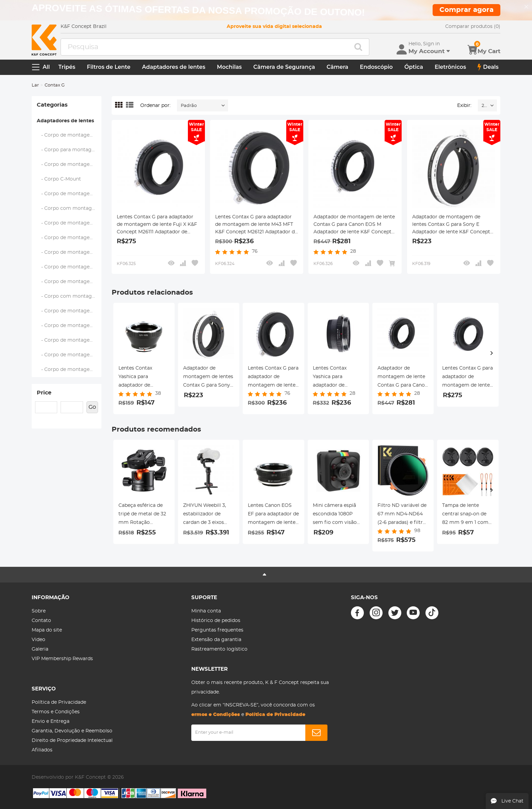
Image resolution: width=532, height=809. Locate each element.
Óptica (414, 67)
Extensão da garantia (216, 640)
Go (92, 407)
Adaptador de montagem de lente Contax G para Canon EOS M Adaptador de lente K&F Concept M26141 (354, 225)
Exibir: (464, 106)
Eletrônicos (450, 67)
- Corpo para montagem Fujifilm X (69, 150)
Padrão (189, 106)
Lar (35, 85)
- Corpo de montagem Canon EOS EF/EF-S (69, 311)
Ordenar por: (155, 106)
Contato (41, 621)
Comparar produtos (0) (473, 27)
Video (38, 640)
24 (484, 106)
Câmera (338, 67)
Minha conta (206, 611)
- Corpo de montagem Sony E (69, 355)
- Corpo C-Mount (59, 179)
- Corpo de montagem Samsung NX (69, 252)
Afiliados (42, 750)
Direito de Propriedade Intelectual (72, 741)
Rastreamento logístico (219, 649)
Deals (488, 67)
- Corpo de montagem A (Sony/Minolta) (69, 135)
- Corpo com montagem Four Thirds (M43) (69, 208)
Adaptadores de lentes (174, 67)
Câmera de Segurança (284, 67)
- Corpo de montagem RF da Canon (69, 340)
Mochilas (229, 67)
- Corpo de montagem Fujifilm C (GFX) (69, 165)
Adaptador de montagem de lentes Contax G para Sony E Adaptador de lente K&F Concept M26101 (451, 225)
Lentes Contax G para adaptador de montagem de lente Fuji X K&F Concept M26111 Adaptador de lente (157, 225)
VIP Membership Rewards (62, 659)
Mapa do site (47, 630)
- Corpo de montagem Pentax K (69, 223)
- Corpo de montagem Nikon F (69, 267)
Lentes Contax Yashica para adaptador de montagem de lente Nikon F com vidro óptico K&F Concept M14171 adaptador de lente (337, 378)
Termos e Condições (56, 712)
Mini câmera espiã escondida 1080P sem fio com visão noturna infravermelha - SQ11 (337, 515)
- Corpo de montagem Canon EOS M (69, 326)
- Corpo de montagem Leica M (69, 194)
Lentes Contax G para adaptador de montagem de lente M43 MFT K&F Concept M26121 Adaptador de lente (256, 225)
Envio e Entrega (51, 721)
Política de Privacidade (59, 702)
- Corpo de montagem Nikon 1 (69, 282)
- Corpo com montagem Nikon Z (69, 296)
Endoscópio (376, 67)
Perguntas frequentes (217, 630)
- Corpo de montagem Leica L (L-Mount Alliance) (69, 370)
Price (44, 393)
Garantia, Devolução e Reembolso (72, 731)
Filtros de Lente (109, 67)
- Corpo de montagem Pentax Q (69, 238)
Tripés (67, 67)
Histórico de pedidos (216, 621)
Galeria (40, 649)
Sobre (39, 611)
